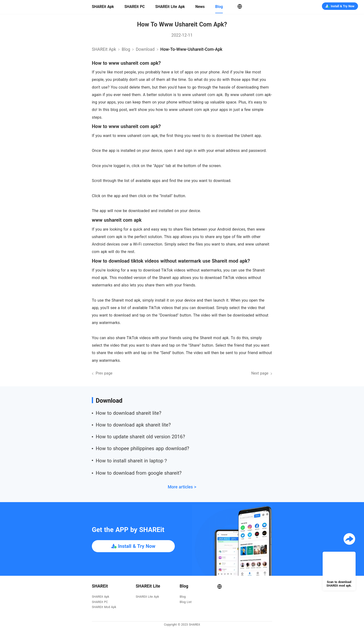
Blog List (185, 602)
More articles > (182, 487)
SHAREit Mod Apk (104, 607)
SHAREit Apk (103, 7)
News (200, 7)
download (145, 49)
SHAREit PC (135, 7)
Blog (219, 7)
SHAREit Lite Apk (170, 7)
